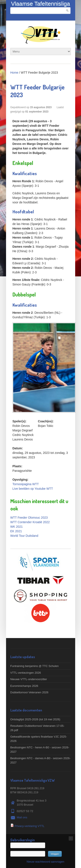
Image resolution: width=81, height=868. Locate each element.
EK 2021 (16, 531)
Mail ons (22, 817)
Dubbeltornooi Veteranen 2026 (29, 692)
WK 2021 (17, 527)
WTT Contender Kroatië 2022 (30, 522)
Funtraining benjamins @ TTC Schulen (35, 666)
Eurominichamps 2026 (24, 686)
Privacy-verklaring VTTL (29, 826)
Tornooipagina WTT (26, 484)
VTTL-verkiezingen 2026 (26, 673)
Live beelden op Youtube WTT (33, 489)
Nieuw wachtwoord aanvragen (45, 862)
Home (14, 73)
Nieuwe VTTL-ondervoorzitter (29, 679)
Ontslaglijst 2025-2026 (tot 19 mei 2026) (35, 719)
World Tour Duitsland (24, 536)
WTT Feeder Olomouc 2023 (29, 518)
